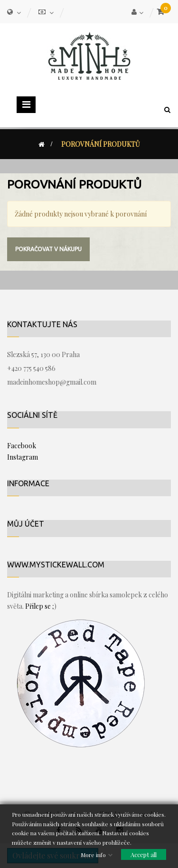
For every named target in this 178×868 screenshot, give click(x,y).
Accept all (144, 854)
